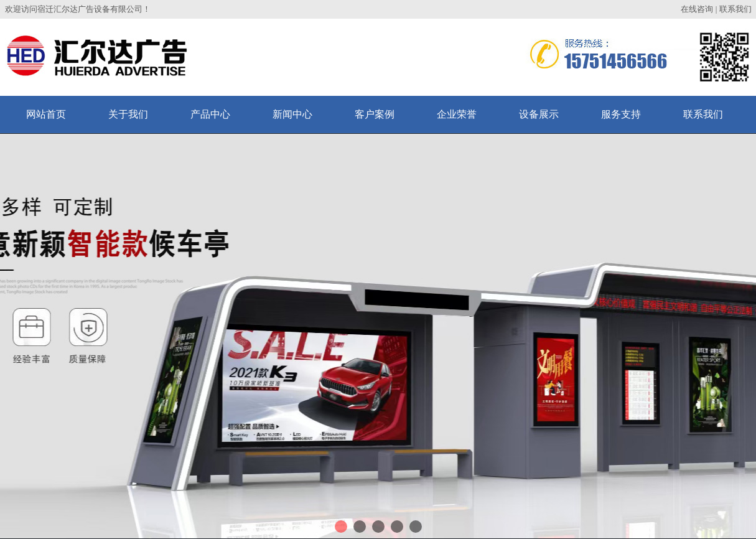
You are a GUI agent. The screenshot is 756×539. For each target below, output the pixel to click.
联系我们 (735, 9)
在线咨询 (697, 9)
